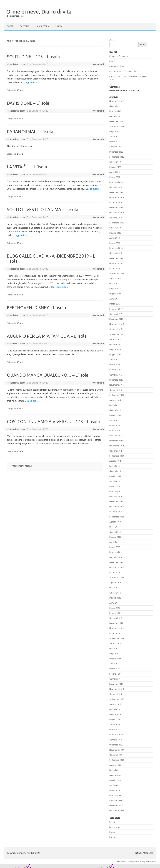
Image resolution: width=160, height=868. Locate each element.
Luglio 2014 (114, 466)
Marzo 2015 (115, 425)
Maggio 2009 (115, 780)
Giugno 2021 (115, 131)
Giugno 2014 (115, 471)
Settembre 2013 (117, 517)
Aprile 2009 (114, 785)
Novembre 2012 (117, 567)
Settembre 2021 (117, 126)
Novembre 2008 (117, 811)
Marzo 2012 (115, 608)
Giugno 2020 (115, 162)
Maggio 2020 (115, 167)
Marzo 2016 (115, 365)
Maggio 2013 (115, 537)
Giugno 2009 (115, 775)
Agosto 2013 (115, 522)
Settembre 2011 (117, 638)
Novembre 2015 (117, 385)
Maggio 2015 (115, 415)
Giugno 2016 (115, 349)
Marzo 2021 (115, 142)
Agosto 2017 (115, 278)
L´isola (59, 26)
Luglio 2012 (114, 588)
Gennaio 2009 (116, 801)
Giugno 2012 (115, 593)
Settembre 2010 (117, 699)
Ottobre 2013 (116, 512)
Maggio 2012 (115, 598)
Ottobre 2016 (116, 329)
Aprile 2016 (114, 360)
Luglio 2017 (114, 284)
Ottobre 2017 (116, 268)
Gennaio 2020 (116, 187)
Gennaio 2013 (116, 557)
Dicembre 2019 (116, 192)
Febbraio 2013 (116, 552)
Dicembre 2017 (116, 258)
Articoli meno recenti (20, 466)
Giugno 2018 (115, 228)
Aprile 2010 (114, 725)
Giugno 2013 (115, 532)
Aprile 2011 (114, 664)
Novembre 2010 (117, 689)
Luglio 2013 (114, 527)
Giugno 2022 (115, 106)
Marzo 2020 (115, 177)
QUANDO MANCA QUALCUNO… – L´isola (48, 375)
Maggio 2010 (115, 719)
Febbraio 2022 (116, 111)
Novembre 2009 (117, 750)
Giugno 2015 (115, 410)
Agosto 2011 (115, 643)
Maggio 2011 (115, 659)
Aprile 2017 (114, 299)
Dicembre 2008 (116, 806)
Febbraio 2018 (116, 248)
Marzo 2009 (115, 790)
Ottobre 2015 (116, 390)
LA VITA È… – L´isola (27, 167)
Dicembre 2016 (116, 319)
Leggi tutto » (31, 82)
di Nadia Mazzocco (15, 16)
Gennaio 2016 (116, 375)
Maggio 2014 (115, 476)
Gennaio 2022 (116, 116)
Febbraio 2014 (116, 491)
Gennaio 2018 (116, 253)
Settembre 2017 (117, 273)
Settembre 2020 (117, 157)
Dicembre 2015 (116, 380)
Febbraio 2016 (116, 370)
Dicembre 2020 (116, 152)
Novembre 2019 (117, 197)
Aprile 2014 (114, 481)
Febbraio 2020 (116, 182)
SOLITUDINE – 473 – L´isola (33, 57)
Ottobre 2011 (116, 633)
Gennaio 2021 (116, 147)
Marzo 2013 (115, 547)
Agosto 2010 (115, 704)
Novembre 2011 (117, 628)
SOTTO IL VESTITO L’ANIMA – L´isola (43, 209)
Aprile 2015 (114, 420)
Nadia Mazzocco (17, 64)
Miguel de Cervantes (119, 56)
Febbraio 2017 (116, 309)
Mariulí (112, 61)
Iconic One (121, 862)
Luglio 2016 (114, 344)
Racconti (25, 26)
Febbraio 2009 (116, 795)
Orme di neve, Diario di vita (39, 11)
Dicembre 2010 (116, 684)
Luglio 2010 (114, 709)
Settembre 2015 (117, 395)
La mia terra (42, 26)
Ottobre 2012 (116, 572)
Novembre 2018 (117, 213)
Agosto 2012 (115, 583)
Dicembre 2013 (116, 501)
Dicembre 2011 (116, 623)
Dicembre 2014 (116, 441)
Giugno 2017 (115, 289)
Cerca (112, 40)
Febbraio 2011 (116, 674)
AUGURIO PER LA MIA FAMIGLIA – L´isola (47, 336)
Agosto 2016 (115, 339)
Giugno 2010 (115, 714)
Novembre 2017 (117, 263)
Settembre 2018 (117, 223)
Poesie (10, 26)
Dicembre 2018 (116, 207)
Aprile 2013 (114, 542)
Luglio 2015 (114, 405)
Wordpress (151, 862)
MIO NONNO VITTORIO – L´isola (124, 71)
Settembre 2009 (117, 760)
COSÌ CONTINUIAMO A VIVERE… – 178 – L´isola (53, 421)
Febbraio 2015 (116, 430)
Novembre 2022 (117, 101)
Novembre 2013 (117, 507)
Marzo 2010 (115, 730)
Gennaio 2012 (116, 618)
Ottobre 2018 (116, 218)
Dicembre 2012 (116, 562)
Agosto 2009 (115, 765)
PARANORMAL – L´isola (30, 132)
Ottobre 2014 (116, 451)
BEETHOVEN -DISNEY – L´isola (36, 308)
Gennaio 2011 (116, 679)
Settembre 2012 (117, 577)
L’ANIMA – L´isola (117, 66)
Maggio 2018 (115, 233)
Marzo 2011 (115, 669)
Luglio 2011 (114, 648)
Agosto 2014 (115, 461)
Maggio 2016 (115, 354)
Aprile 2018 (114, 238)
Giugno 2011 (115, 653)
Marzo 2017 (115, 304)
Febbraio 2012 (116, 613)
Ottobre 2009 (116, 755)
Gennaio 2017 (116, 314)
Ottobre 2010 (116, 694)
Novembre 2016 (117, 324)
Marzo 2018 (115, 243)
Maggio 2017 (115, 294)
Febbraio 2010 (116, 735)
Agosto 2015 (115, 400)
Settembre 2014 (117, 456)
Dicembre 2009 (116, 745)
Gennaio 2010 (116, 740)
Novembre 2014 (117, 446)
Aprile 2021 (114, 136)
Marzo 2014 (115, 486)
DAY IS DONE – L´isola (28, 103)
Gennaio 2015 (116, 435)
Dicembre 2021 (116, 121)
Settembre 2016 (117, 334)
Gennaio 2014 (116, 496)
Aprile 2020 (114, 172)
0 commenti (98, 64)
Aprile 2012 (114, 603)
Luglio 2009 (114, 770)
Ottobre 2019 (116, 202)
